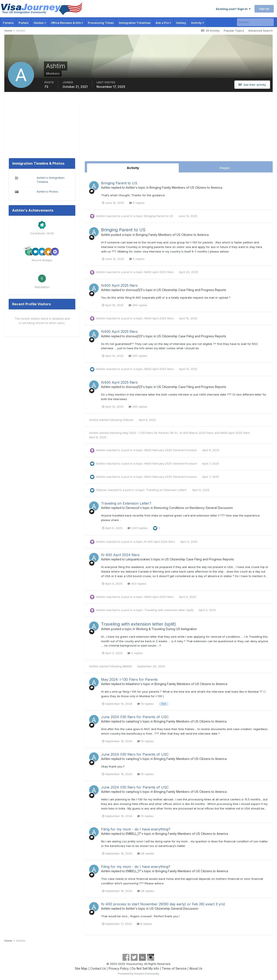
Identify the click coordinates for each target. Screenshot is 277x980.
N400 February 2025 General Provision (171, 450)
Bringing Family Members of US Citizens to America (186, 187)
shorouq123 (134, 290)
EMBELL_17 (133, 834)
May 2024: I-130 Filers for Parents (129, 679)
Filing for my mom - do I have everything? (136, 829)
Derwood (132, 508)
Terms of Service (174, 968)
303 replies (137, 584)
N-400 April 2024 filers (160, 542)
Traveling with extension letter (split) (169, 610)
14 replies (145, 704)
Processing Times (101, 23)
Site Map (81, 968)
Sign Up (264, 9)
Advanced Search (260, 31)
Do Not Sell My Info (145, 968)
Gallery (181, 23)
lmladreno (133, 684)
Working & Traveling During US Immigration (166, 629)
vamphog (132, 721)
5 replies (137, 203)
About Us (196, 968)
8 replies (144, 924)
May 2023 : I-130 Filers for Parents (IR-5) (150, 433)
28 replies (146, 853)
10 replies (145, 741)
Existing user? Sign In (233, 9)
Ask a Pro (163, 23)
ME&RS (127, 666)
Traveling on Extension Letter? (167, 490)
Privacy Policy (119, 968)
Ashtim (106, 187)
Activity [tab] (133, 168)
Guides (40, 23)
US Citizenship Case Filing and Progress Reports (192, 290)
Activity (197, 23)
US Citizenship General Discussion (174, 908)
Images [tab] (225, 168)
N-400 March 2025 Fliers (197, 433)
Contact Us (98, 968)
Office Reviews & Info (67, 23)
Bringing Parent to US (119, 183)
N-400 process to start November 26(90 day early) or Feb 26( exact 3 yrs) (163, 904)
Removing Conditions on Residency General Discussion (193, 508)
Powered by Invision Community (138, 974)
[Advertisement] (179, 129)
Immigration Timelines (135, 23)
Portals (24, 23)
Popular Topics (234, 31)
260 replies (138, 305)
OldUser (128, 420)
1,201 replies (138, 528)
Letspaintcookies (138, 559)
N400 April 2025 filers (159, 272)
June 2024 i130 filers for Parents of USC (135, 717)
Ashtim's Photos (47, 191)
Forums (8, 23)
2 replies (135, 653)
